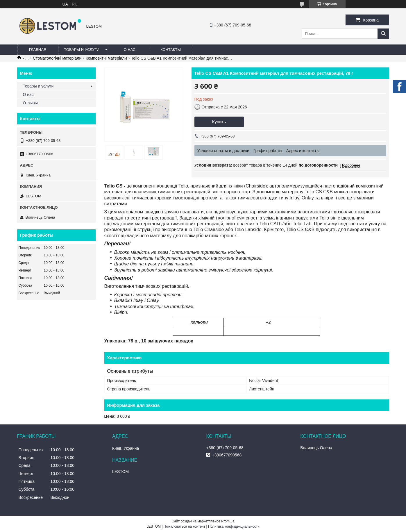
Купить (219, 122)
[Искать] (383, 34)
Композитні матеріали (106, 58)
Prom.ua (228, 521)
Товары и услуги (82, 50)
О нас (130, 50)
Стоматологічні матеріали (57, 58)
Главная (38, 50)
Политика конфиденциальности (234, 526)
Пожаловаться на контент (184, 526)
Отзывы (30, 103)
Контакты (171, 50)
